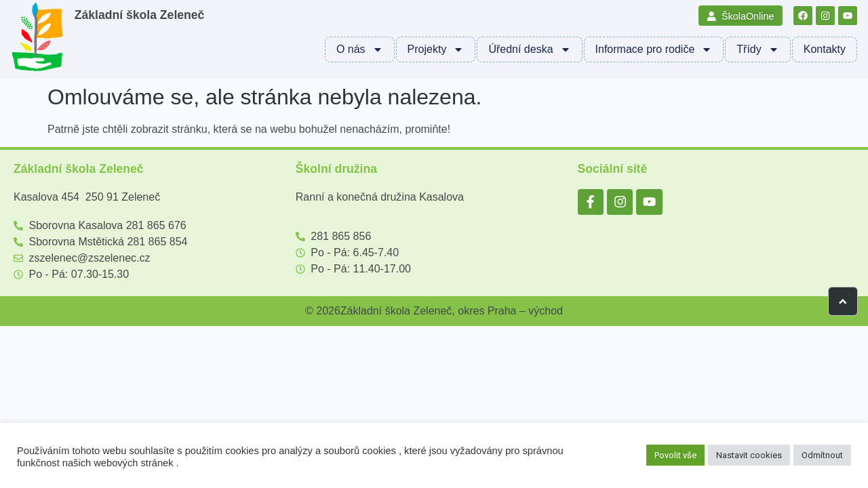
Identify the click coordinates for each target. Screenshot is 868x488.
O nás (360, 49)
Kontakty (825, 49)
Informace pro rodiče (654, 49)
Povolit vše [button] (675, 455)
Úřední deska (529, 49)
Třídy (757, 49)
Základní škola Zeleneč (140, 15)
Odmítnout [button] (822, 455)
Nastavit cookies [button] (749, 455)
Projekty (436, 49)
